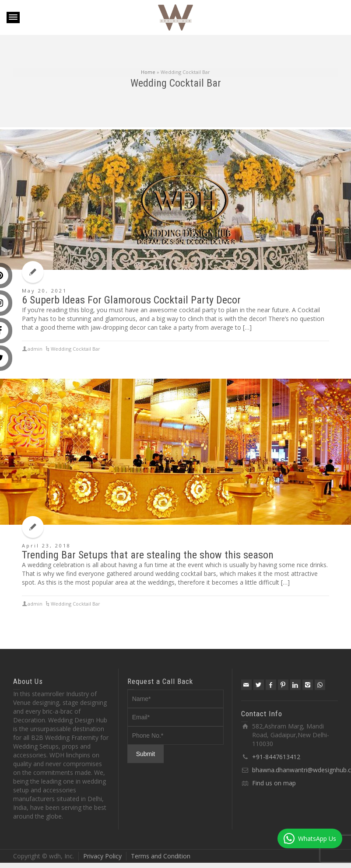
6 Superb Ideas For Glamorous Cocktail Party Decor (131, 300)
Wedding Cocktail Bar (75, 604)
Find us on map (274, 783)
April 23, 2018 (46, 546)
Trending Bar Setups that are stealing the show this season (148, 555)
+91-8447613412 (276, 757)
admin (35, 604)
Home (148, 72)
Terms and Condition (161, 856)
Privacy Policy (102, 856)
